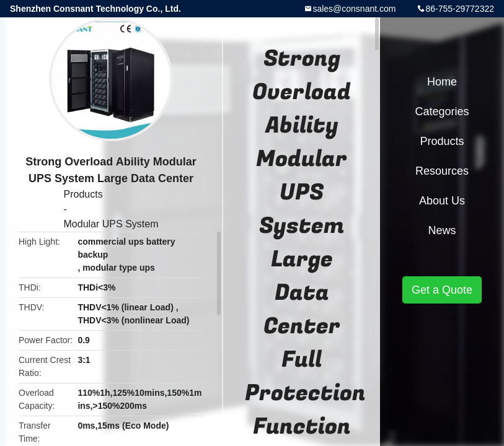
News (442, 230)
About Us (442, 201)
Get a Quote (442, 290)
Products (83, 194)
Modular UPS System (111, 224)
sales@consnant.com (354, 9)
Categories (442, 111)
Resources (442, 171)
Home (442, 82)
